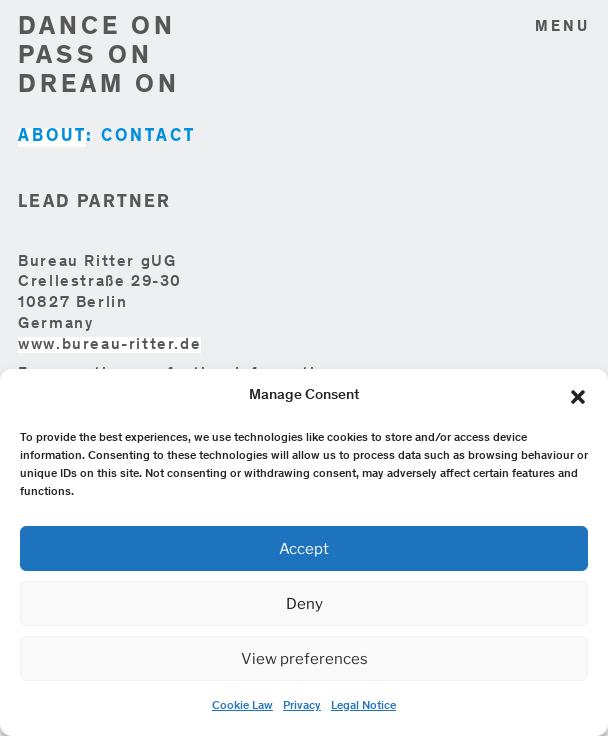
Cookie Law (242, 706)
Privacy (302, 706)
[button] (578, 397)
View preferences (304, 659)
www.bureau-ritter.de (109, 345)
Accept (304, 549)
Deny (304, 604)
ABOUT (52, 137)
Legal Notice (363, 706)
